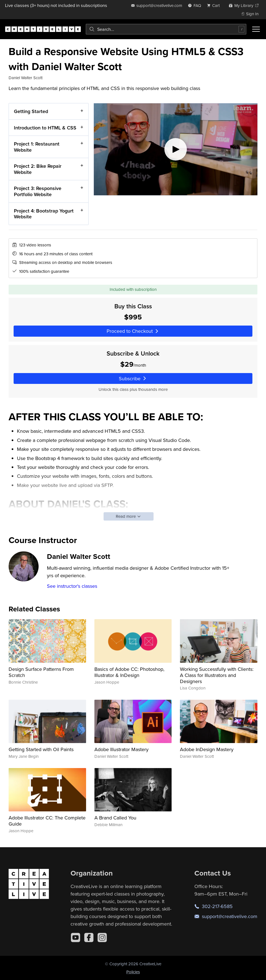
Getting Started (31, 111)
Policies (133, 972)
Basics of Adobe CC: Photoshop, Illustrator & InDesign (129, 672)
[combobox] (166, 29)
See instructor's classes (72, 586)
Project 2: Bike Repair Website (38, 169)
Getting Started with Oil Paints (41, 749)
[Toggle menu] (256, 29)
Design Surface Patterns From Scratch (41, 672)
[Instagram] (102, 937)
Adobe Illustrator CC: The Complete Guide (47, 821)
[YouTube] (76, 937)
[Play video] (176, 149)
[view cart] (215, 5)
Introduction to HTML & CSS (45, 127)
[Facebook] (89, 937)
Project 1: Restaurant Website (37, 147)
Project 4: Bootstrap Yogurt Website (44, 213)
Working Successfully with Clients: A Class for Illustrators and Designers (217, 675)
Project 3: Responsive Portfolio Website (38, 191)
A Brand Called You (115, 818)
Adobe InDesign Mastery (207, 749)
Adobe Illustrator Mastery (121, 749)
